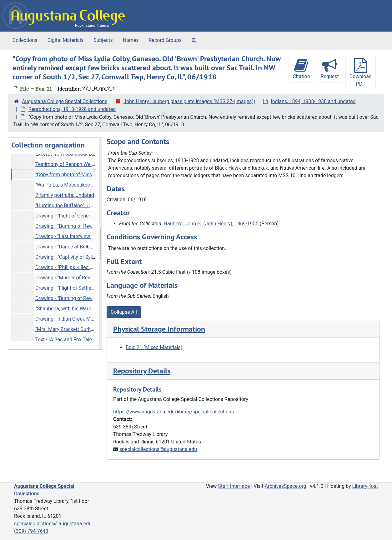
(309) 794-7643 (31, 531)
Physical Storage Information (159, 329)
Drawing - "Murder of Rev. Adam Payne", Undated (89, 278)
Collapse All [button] (124, 312)
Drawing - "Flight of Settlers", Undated (77, 288)
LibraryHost (365, 486)
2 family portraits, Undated (65, 195)
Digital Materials (66, 40)
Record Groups (165, 40)
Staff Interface (234, 486)
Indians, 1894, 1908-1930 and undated (313, 101)
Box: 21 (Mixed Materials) (154, 347)
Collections (25, 40)
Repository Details (142, 371)
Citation (301, 69)
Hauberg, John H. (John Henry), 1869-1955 (211, 224)
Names (131, 40)
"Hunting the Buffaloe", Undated (70, 205)
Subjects (103, 40)
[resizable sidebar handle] (100, 243)
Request (330, 69)
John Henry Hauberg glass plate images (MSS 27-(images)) (189, 101)
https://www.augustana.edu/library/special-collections (173, 412)
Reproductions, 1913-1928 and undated (72, 109)
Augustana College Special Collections (65, 101)
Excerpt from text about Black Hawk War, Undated (90, 154)
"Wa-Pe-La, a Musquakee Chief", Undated (80, 185)
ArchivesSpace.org (286, 486)
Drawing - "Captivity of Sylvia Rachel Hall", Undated (91, 257)
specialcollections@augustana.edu (158, 449)
